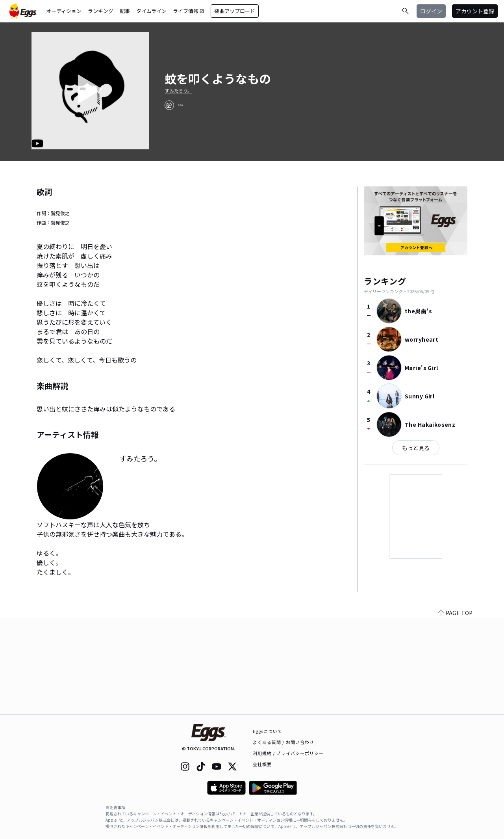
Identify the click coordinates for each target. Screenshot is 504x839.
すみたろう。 (178, 91)
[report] (180, 105)
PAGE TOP (455, 709)
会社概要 (262, 764)
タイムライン (151, 11)
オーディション (64, 11)
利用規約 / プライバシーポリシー (288, 753)
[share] (169, 105)
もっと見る (416, 448)
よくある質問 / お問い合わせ (284, 742)
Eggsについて (268, 731)
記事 (125, 11)
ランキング (101, 11)
